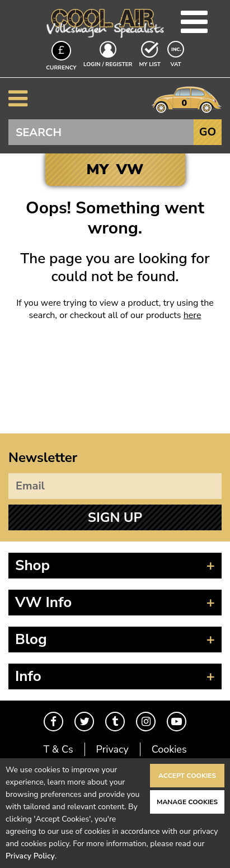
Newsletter (43, 458)
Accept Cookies (187, 776)
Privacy (112, 749)
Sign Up (115, 517)
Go (208, 132)
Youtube (177, 722)
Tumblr (115, 722)
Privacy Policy (30, 856)
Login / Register (108, 64)
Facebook (53, 722)
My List (150, 64)
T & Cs (58, 749)
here (193, 315)
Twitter (84, 722)
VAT (177, 64)
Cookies (169, 749)
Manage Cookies (187, 802)
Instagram (146, 722)
